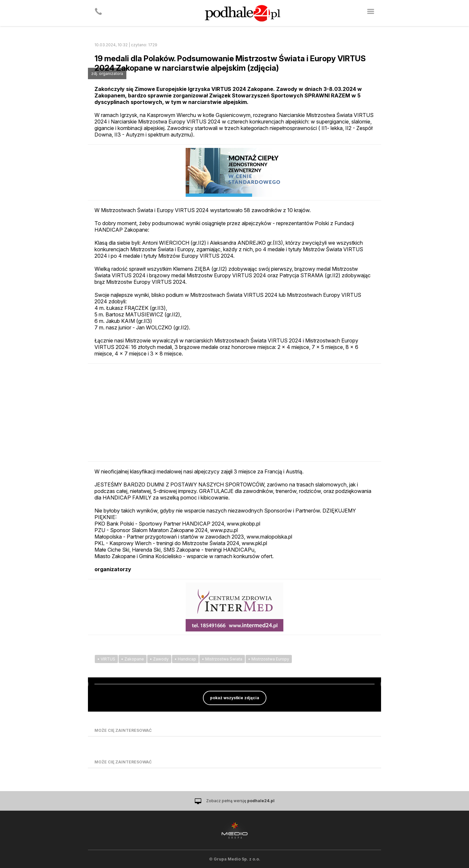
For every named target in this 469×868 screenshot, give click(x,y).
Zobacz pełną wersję (240, 801)
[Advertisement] (234, 412)
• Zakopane (133, 659)
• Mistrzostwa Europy (269, 659)
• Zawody (159, 659)
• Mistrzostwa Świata (222, 659)
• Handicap (185, 659)
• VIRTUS (106, 659)
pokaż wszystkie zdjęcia (235, 698)
